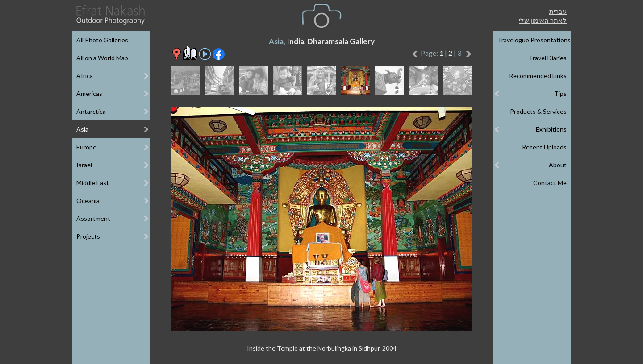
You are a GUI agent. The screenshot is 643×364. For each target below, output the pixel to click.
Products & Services (538, 111)
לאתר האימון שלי (543, 20)
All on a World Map (102, 58)
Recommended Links (538, 76)
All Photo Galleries (102, 40)
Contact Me (550, 183)
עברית (558, 11)
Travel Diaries (548, 58)
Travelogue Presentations (534, 40)
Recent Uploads (544, 147)
